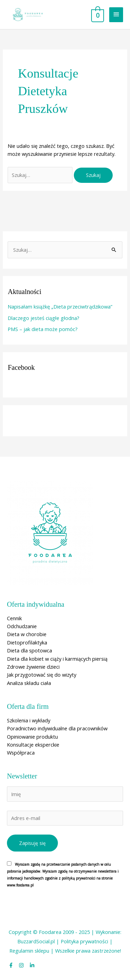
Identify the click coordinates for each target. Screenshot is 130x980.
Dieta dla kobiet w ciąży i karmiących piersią (57, 659)
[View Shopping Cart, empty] (97, 15)
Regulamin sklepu (29, 951)
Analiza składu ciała (29, 683)
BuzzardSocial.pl (36, 941)
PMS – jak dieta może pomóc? (43, 329)
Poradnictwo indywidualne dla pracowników (57, 728)
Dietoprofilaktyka (27, 642)
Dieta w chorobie (27, 634)
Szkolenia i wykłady (29, 720)
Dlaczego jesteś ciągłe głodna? (44, 318)
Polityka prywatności (84, 941)
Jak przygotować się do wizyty (42, 675)
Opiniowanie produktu (32, 737)
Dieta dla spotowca (29, 650)
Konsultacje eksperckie (33, 745)
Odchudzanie (22, 626)
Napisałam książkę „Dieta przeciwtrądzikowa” (60, 306)
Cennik (14, 618)
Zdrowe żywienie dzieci (33, 667)
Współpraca (21, 752)
